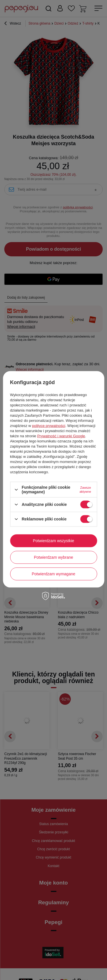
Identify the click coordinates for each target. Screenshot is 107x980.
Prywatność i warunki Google (61, 436)
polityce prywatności (49, 426)
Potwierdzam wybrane (54, 557)
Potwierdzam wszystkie (53, 541)
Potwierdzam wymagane (53, 574)
